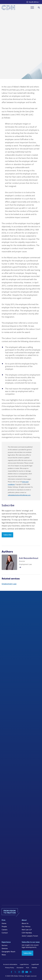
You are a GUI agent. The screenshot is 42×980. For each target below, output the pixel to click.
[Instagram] (19, 972)
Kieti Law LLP (27, 930)
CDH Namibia (27, 933)
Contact (5, 933)
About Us (25, 923)
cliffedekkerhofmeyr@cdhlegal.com (19, 495)
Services (5, 949)
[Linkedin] (23, 972)
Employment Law (9, 584)
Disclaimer (20, 968)
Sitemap (34, 968)
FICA (28, 968)
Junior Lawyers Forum (30, 936)
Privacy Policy (10, 968)
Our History (26, 927)
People (4, 927)
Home (4, 923)
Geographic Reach (8, 952)
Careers (5, 930)
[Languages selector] (33, 2)
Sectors (5, 945)
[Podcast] (31, 972)
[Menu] (33, 8)
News (4, 955)
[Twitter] (15, 972)
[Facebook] (12, 972)
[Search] (39, 8)
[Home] (8, 8)
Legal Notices (24, 964)
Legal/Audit (35, 964)
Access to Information (10, 964)
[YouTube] (27, 972)
